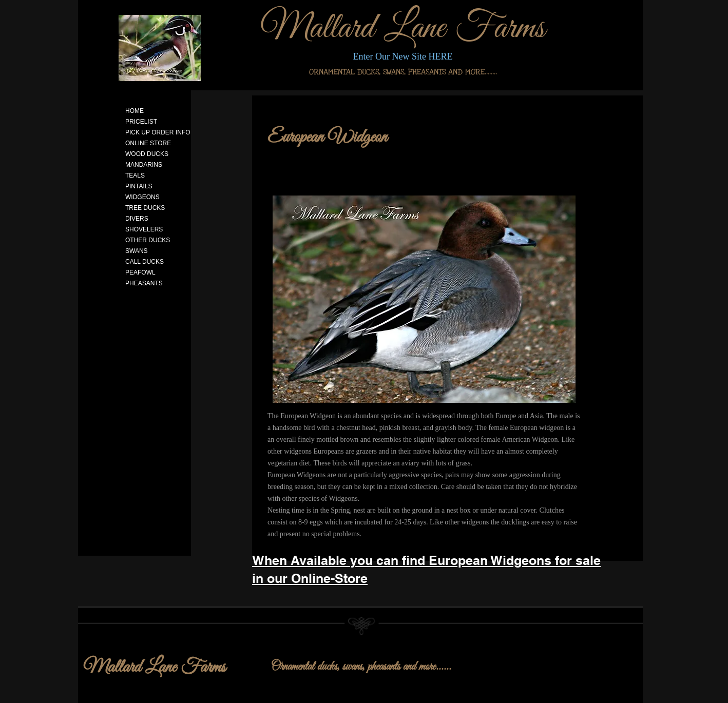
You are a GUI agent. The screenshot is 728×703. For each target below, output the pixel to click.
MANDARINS (144, 165)
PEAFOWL (140, 272)
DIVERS (137, 219)
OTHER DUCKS (148, 240)
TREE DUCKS (145, 208)
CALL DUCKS (145, 262)
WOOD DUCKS (147, 154)
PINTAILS (139, 186)
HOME (135, 111)
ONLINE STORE (148, 143)
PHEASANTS (144, 283)
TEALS (135, 175)
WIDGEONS (142, 197)
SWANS (137, 251)
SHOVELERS (144, 229)
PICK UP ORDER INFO (158, 132)
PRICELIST (141, 122)
